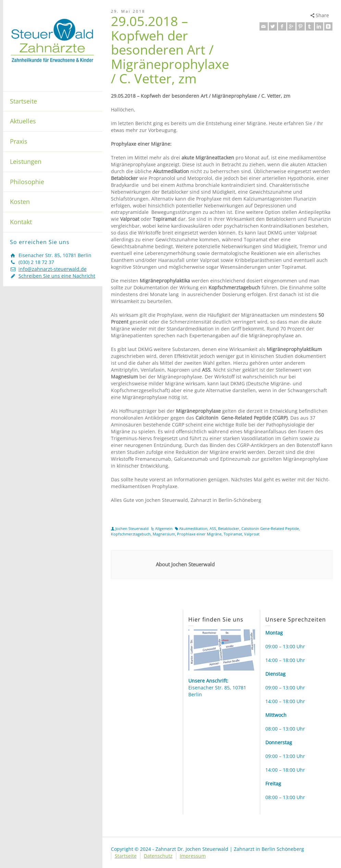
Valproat (252, 534)
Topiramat (233, 534)
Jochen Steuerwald (132, 528)
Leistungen (26, 161)
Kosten (20, 202)
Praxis (19, 141)
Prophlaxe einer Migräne (199, 534)
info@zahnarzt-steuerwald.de (53, 269)
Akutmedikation (193, 528)
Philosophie (27, 182)
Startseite (23, 101)
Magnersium (164, 534)
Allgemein (164, 528)
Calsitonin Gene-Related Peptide (270, 528)
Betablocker (229, 528)
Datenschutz (158, 856)
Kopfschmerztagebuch (131, 534)
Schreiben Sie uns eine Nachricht (57, 276)
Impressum (193, 856)
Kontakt (21, 222)
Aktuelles (23, 121)
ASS (213, 528)
